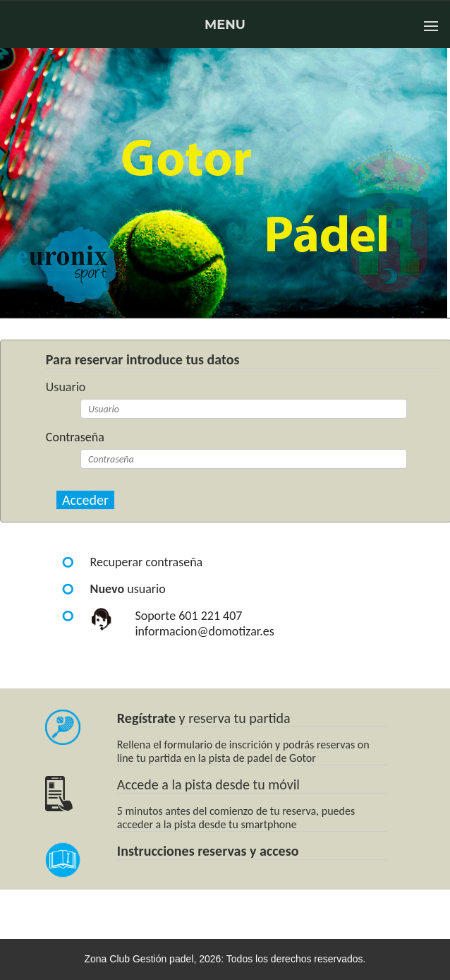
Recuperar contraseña (147, 562)
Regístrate (146, 718)
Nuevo (108, 589)
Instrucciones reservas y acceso (208, 851)
